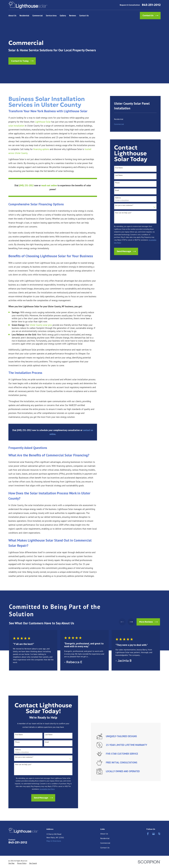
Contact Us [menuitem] (84, 16)
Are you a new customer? (124, 205)
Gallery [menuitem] (63, 16)
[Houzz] (159, 834)
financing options (41, 149)
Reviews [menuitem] (73, 16)
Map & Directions (54, 841)
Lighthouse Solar (43, 122)
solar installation (16, 126)
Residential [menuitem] (24, 16)
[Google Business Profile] (154, 834)
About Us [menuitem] (12, 16)
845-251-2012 (151, 5)
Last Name (119, 175)
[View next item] (131, 622)
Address (118, 198)
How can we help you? (123, 213)
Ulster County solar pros (41, 325)
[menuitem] (135, 119)
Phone (117, 183)
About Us (104, 834)
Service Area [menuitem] (51, 16)
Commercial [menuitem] (37, 16)
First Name (119, 168)
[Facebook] (148, 834)
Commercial (105, 843)
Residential (105, 838)
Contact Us (105, 848)
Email (117, 190)
